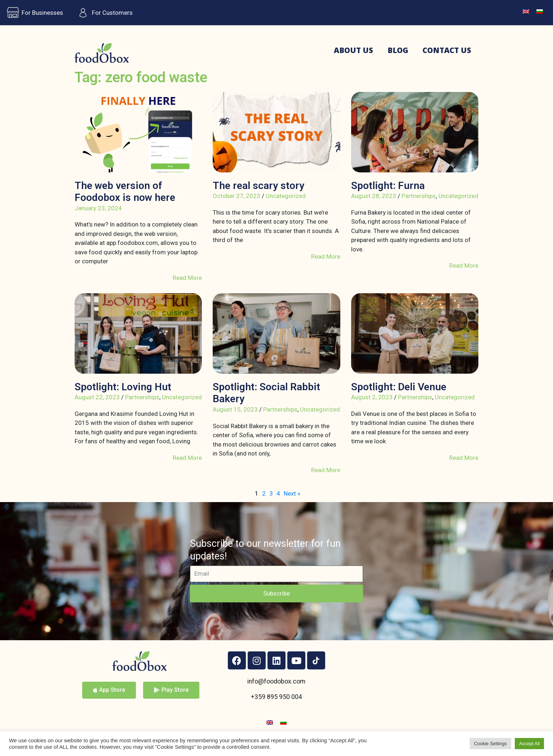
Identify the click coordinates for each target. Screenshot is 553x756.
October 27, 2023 (236, 196)
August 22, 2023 (97, 397)
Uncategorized (286, 196)
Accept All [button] (529, 744)
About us (353, 50)
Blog (398, 50)
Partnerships (419, 196)
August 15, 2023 (235, 409)
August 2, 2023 (372, 397)
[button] (109, 690)
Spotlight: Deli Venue (399, 387)
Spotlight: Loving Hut (123, 387)
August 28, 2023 (374, 196)
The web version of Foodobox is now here (125, 192)
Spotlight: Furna (388, 186)
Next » (292, 493)
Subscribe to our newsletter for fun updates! (265, 550)
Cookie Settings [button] (490, 744)
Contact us (447, 50)
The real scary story (258, 186)
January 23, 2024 (98, 208)
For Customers (103, 13)
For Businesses (33, 13)
